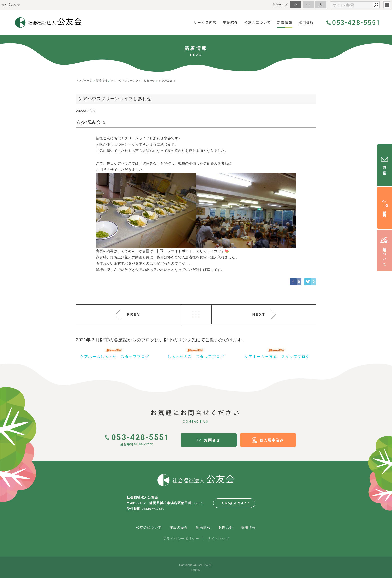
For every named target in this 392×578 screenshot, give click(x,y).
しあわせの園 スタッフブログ (196, 356)
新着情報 (203, 527)
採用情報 (248, 527)
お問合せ (226, 527)
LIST (196, 314)
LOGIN (196, 570)
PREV (134, 314)
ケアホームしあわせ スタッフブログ (115, 356)
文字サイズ (280, 5)
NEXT (259, 314)
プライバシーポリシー (181, 539)
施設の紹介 (179, 527)
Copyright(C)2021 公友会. (196, 565)
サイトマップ (218, 539)
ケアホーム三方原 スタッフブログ (277, 356)
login (387, 5)
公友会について (149, 527)
